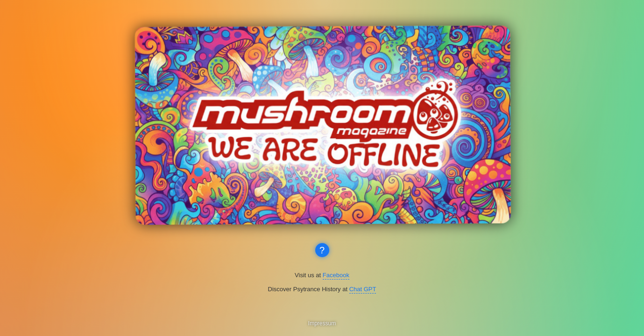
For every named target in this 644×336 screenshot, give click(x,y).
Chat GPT (363, 289)
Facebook (336, 275)
